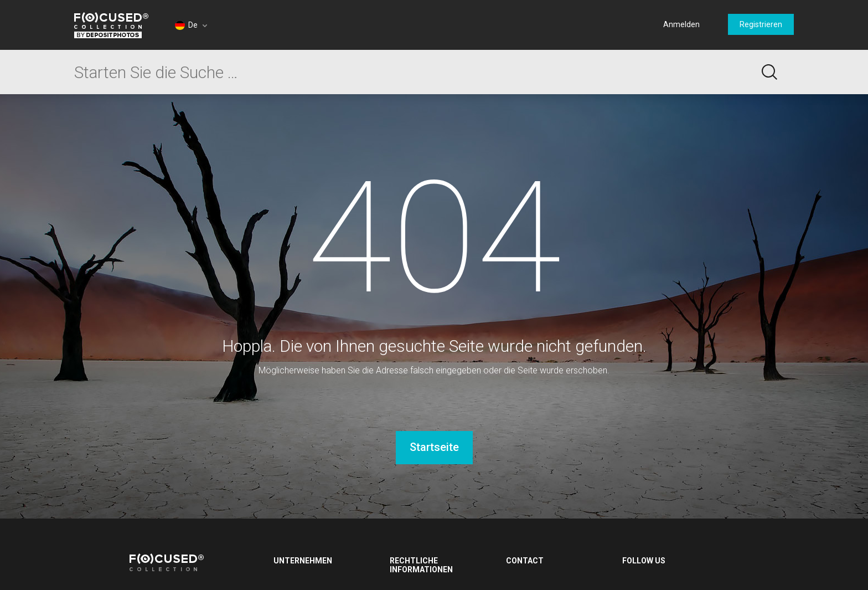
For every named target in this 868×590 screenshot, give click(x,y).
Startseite (434, 447)
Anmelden (681, 24)
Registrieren (761, 24)
